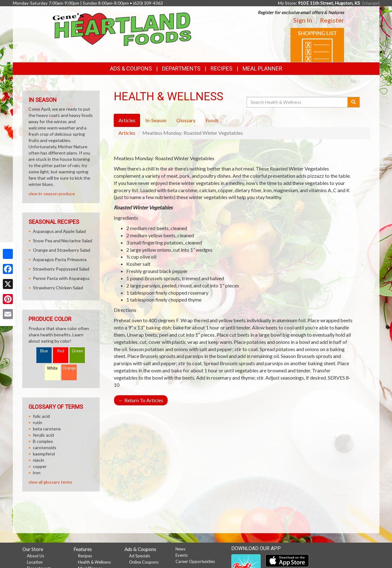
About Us (36, 556)
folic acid (41, 416)
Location (35, 562)
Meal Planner (262, 68)
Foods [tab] (212, 120)
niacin (39, 460)
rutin (38, 422)
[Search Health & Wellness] (298, 102)
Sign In (303, 20)
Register (332, 20)
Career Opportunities (195, 561)
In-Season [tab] (156, 120)
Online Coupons (144, 562)
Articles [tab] (127, 120)
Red (61, 351)
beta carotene (47, 429)
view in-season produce (52, 194)
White (52, 368)
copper (40, 466)
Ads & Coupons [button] (131, 68)
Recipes (222, 68)
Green (77, 351)
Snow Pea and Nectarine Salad (63, 241)
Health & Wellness (94, 562)
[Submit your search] (354, 102)
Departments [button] (181, 68)
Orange (69, 368)
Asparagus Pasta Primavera (60, 259)
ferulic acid (43, 435)
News (180, 549)
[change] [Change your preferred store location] (371, 3)
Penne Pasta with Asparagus (61, 278)
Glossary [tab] (186, 120)
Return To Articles (141, 400)
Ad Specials (140, 556)
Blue (44, 351)
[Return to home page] (122, 29)
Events (182, 555)
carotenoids (45, 447)
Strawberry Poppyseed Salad (61, 269)
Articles (127, 133)
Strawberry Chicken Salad (58, 288)
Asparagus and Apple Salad (59, 231)
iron (37, 473)
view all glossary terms (50, 482)
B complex (43, 441)
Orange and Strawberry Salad (62, 250)
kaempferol (44, 454)
